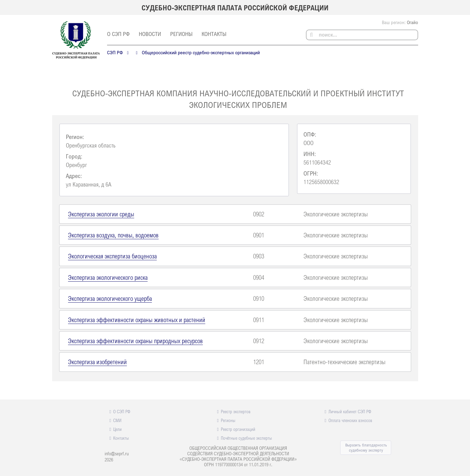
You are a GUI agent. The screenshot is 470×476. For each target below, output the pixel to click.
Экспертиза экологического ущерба (110, 298)
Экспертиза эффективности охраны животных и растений (137, 320)
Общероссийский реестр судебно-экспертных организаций (201, 52)
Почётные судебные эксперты (246, 438)
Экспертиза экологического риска (108, 277)
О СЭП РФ (118, 34)
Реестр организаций (238, 429)
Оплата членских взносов (350, 420)
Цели (117, 429)
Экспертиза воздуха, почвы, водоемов (113, 235)
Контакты (214, 34)
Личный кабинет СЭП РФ (350, 411)
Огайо (413, 22)
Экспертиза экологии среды (101, 214)
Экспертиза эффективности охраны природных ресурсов (135, 341)
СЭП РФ (115, 52)
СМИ (117, 420)
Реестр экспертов (236, 411)
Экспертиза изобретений (97, 362)
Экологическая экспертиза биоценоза (112, 256)
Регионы (181, 34)
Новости (150, 34)
